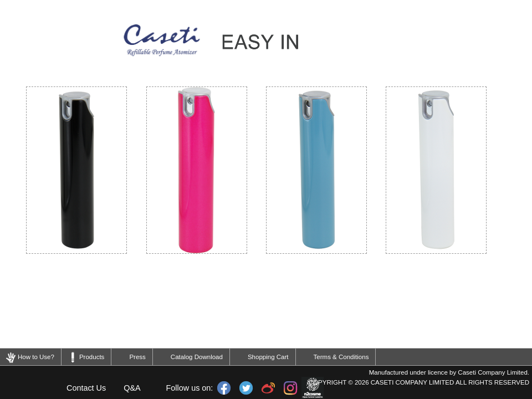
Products (92, 357)
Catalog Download (197, 357)
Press (137, 357)
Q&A (132, 388)
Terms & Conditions (341, 357)
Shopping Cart (268, 357)
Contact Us (86, 388)
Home (29, 388)
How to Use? (36, 357)
